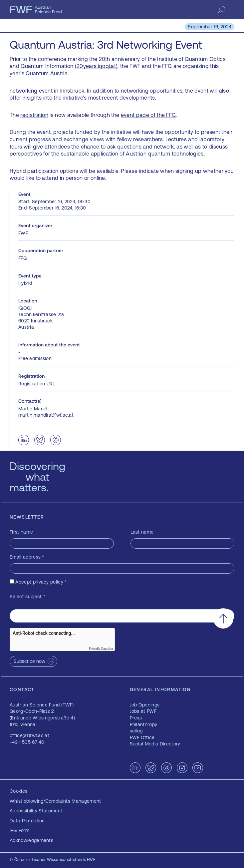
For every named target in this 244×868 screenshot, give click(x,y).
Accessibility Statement (36, 811)
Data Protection (27, 821)
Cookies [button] (18, 791)
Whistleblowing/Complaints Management (55, 801)
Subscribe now (29, 661)
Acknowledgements (31, 840)
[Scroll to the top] (223, 618)
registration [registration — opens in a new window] (34, 115)
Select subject (27, 597)
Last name (142, 532)
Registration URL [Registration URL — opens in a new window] (37, 384)
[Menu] (232, 10)
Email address (27, 557)
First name (21, 532)
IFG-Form (20, 830)
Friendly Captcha (101, 649)
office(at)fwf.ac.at (29, 735)
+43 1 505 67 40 (27, 742)
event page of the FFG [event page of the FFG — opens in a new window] (148, 115)
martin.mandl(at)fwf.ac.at (46, 415)
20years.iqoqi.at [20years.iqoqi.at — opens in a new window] (96, 66)
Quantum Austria (47, 73)
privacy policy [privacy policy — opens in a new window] (48, 582)
